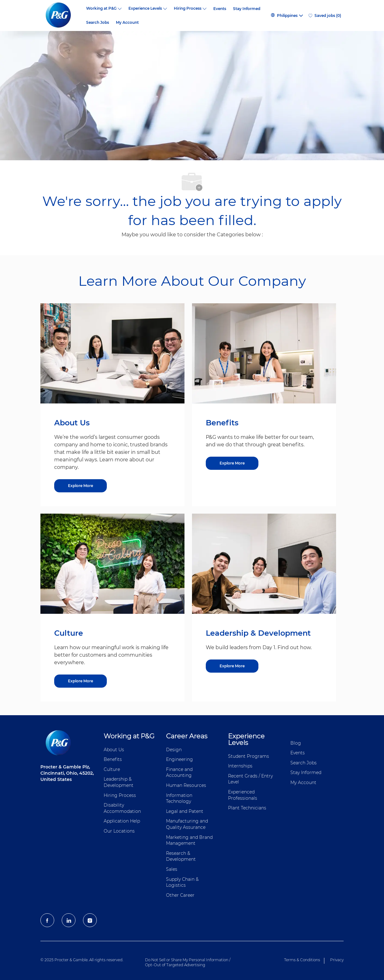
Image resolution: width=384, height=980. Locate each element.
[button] (287, 16)
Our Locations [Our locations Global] (119, 831)
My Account (127, 23)
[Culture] (80, 681)
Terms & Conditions (302, 960)
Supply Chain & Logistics (182, 882)
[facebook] (47, 920)
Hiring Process (120, 795)
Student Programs (249, 756)
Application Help (122, 821)
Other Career (180, 895)
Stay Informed (247, 9)
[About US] (80, 486)
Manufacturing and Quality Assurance (187, 824)
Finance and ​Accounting (180, 772)
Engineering (179, 759)
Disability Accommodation (122, 808)
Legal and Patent (185, 811)
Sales (172, 869)
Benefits (113, 759)
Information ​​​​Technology (180, 798)
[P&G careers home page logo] (62, 15)
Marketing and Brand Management (189, 840)
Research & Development (181, 856)
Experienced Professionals (243, 795)
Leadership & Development (119, 782)
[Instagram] (90, 920)
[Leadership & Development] (232, 666)
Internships (240, 766)
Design (174, 750)
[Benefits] (232, 463)
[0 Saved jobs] (325, 15)
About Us (114, 750)
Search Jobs (98, 23)
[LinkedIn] (69, 920)
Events (220, 9)
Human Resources (186, 785)
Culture (112, 769)
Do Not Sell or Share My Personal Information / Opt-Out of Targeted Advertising (188, 962)
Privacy (337, 960)
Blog (296, 743)
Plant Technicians (247, 808)
